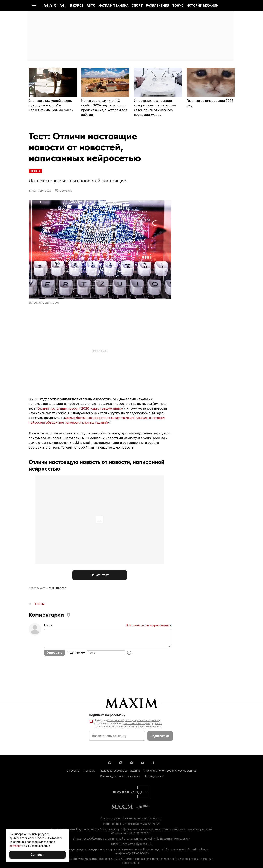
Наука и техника (113, 5)
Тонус (178, 5)
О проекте (73, 771)
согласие (15, 846)
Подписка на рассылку (107, 715)
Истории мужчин (203, 5)
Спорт (137, 5)
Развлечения (158, 5)
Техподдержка (154, 776)
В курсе (77, 5)
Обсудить (63, 191)
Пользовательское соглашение (120, 771)
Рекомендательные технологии (120, 776)
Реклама (89, 771)
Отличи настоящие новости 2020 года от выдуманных (80, 409)
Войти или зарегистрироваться (149, 626)
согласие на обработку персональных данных (133, 721)
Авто (91, 5)
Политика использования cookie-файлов (170, 771)
